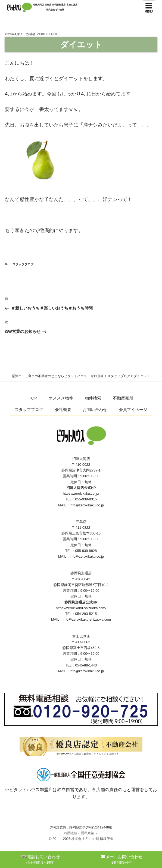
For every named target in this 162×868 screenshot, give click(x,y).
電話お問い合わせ (40, 859)
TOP (33, 398)
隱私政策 (88, 833)
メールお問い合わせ (122, 859)
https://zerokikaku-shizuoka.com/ (81, 608)
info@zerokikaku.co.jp (87, 505)
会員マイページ (133, 409)
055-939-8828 (86, 551)
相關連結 (71, 833)
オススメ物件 (61, 398)
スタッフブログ (23, 264)
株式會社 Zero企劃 (85, 839)
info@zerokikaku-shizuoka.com (87, 619)
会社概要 (63, 409)
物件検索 (93, 398)
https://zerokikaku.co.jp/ (81, 493)
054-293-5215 (86, 614)
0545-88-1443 (86, 665)
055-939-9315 (86, 499)
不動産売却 (123, 398)
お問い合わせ (95, 409)
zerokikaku (47, 34)
